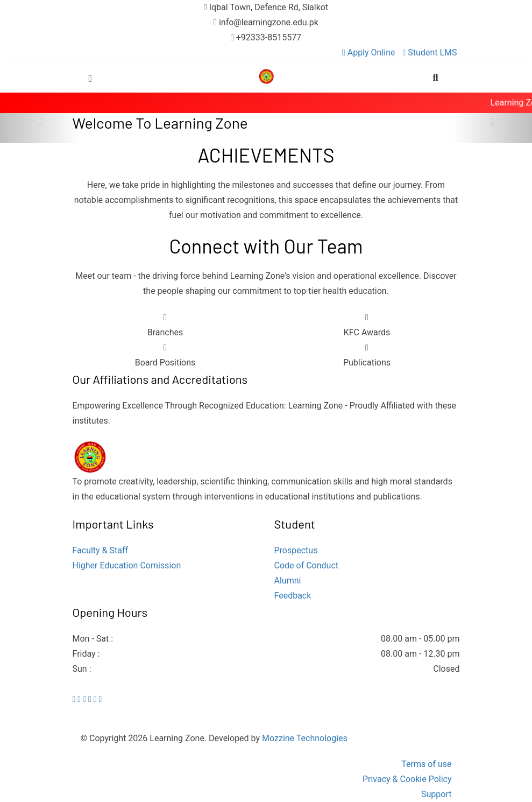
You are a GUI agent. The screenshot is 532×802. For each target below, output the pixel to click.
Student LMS (430, 52)
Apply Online (370, 52)
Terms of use (426, 764)
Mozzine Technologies (305, 738)
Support (436, 794)
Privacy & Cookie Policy (407, 779)
